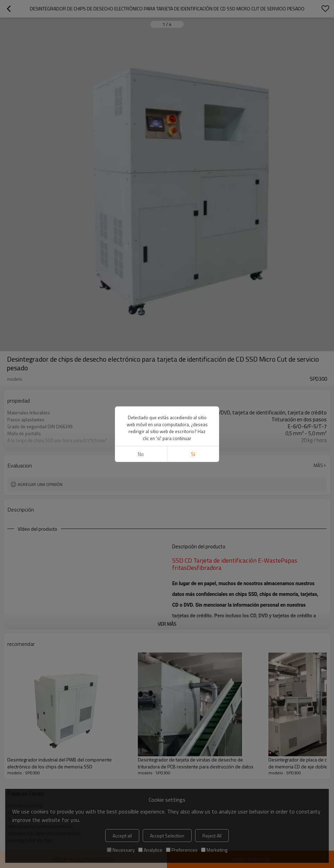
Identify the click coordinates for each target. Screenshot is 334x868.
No (141, 454)
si (193, 454)
